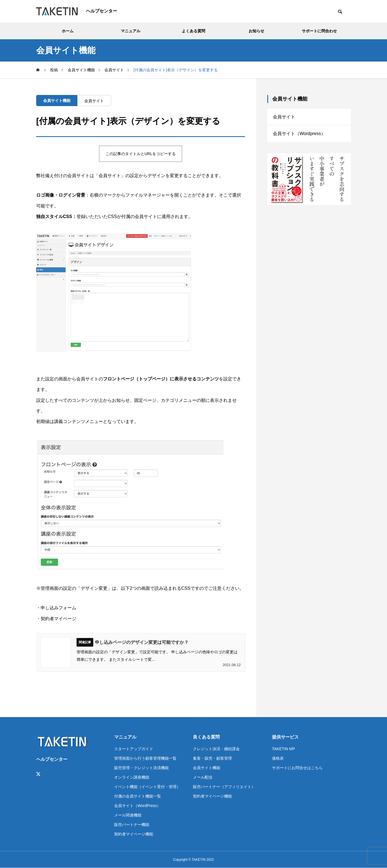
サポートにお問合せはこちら (297, 768)
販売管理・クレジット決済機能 (141, 768)
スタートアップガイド (134, 749)
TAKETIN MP (284, 749)
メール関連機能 (128, 815)
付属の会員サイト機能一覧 (138, 796)
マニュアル (131, 31)
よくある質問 (193, 31)
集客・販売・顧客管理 (212, 758)
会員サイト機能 (57, 101)
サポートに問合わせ (319, 31)
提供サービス (285, 737)
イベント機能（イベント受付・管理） (147, 787)
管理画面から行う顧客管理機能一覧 (145, 758)
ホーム (68, 31)
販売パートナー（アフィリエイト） (224, 787)
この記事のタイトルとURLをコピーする (141, 154)
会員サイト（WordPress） (137, 806)
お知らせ (256, 31)
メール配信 (203, 777)
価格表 (278, 758)
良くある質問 (206, 737)
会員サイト (94, 101)
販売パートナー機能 (132, 825)
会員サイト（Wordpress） (299, 134)
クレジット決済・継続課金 (216, 749)
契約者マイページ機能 (134, 834)
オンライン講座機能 (132, 777)
